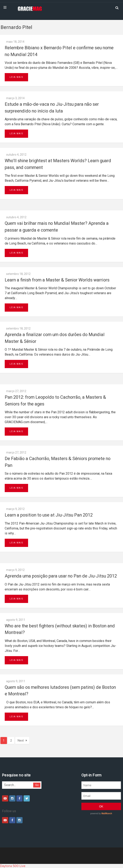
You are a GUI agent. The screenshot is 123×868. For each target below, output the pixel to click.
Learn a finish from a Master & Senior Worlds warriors (57, 280)
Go (37, 785)
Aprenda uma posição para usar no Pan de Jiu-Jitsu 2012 (61, 576)
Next (22, 741)
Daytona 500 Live (13, 866)
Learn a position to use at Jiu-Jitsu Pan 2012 (49, 515)
